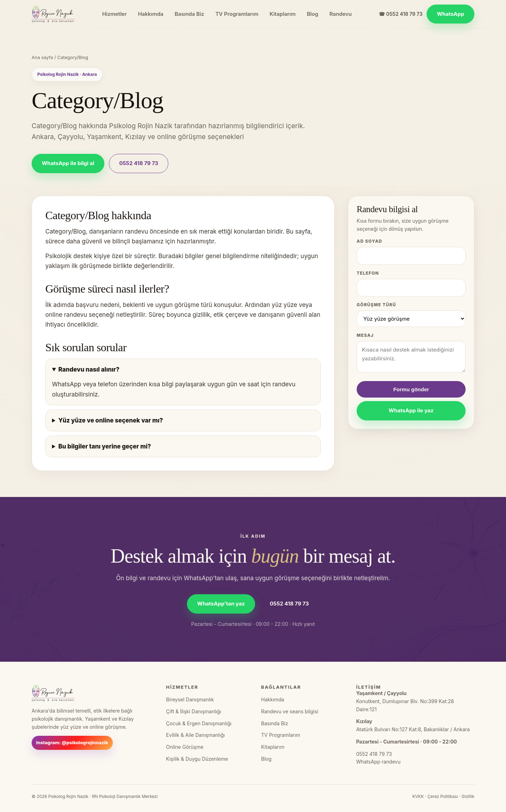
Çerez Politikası (443, 796)
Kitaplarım (283, 14)
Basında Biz (189, 14)
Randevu (341, 14)
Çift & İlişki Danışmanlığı (194, 711)
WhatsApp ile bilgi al (68, 163)
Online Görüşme (185, 747)
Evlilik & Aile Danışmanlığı (196, 735)
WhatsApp (450, 14)
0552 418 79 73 (139, 163)
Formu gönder (411, 389)
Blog (312, 14)
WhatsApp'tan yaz (221, 604)
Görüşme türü (376, 305)
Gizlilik (468, 796)
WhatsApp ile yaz (411, 410)
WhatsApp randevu (378, 762)
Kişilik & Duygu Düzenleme (197, 759)
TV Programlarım (237, 14)
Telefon (368, 273)
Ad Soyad (369, 241)
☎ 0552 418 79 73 (401, 14)
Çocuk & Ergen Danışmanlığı (199, 723)
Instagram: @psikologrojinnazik (72, 742)
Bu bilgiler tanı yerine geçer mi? (105, 446)
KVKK (418, 796)
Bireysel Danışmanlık (190, 699)
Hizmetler (115, 14)
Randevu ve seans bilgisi (290, 711)
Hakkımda (151, 14)
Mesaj (365, 335)
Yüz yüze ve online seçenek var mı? (111, 420)
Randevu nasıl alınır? (89, 369)
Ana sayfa (42, 57)
